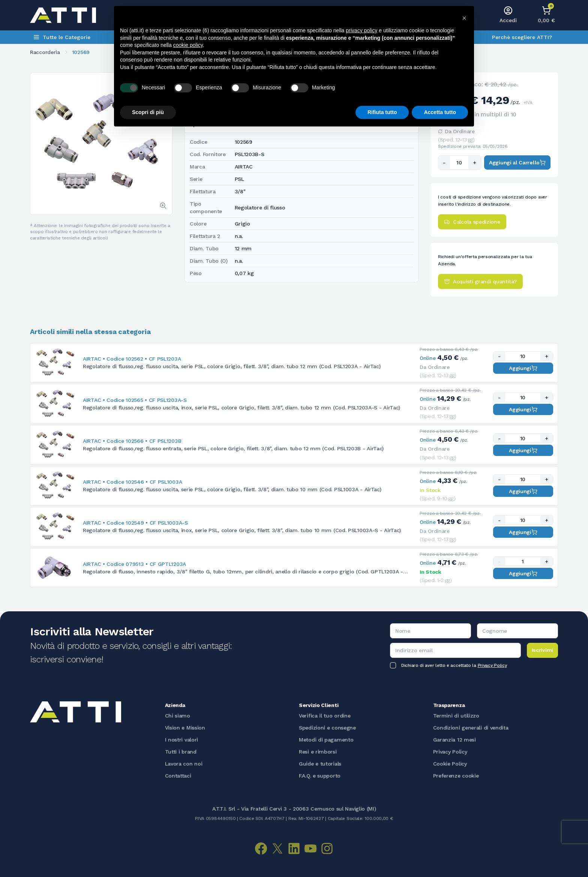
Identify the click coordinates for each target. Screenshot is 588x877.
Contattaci (178, 776)
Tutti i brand (181, 752)
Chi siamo (178, 716)
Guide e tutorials (320, 764)
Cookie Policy (450, 764)
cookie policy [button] (188, 45)
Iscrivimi (542, 650)
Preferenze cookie (456, 776)
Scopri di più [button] (148, 112)
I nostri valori (182, 740)
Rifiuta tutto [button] (382, 112)
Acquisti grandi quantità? (480, 281)
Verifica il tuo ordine (325, 716)
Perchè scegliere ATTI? (522, 37)
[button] (464, 18)
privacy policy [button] (361, 30)
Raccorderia (45, 52)
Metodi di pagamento (326, 740)
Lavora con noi (184, 764)
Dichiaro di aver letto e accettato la (454, 665)
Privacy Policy (492, 665)
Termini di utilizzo (456, 716)
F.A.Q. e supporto (320, 776)
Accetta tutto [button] (440, 112)
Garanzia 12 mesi (454, 740)
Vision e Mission (185, 728)
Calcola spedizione (472, 222)
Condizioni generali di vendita (471, 728)
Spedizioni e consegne (327, 728)
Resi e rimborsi (318, 752)
